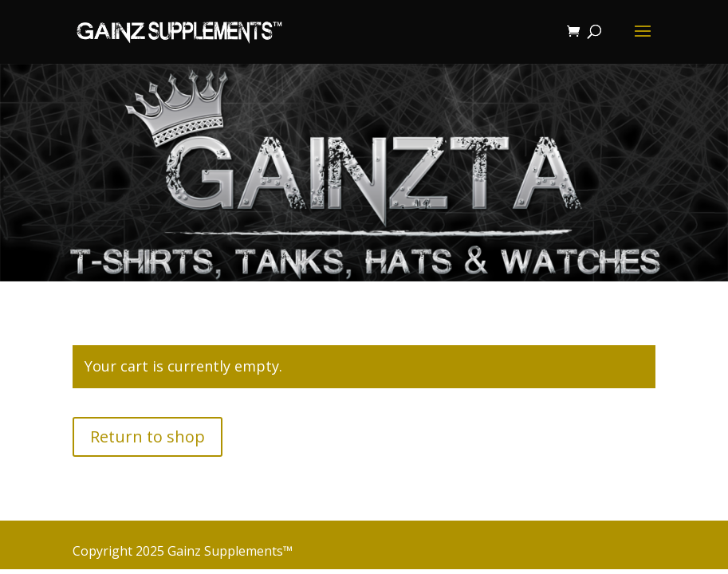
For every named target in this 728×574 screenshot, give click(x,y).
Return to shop (148, 436)
